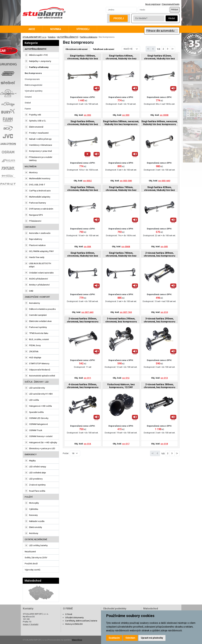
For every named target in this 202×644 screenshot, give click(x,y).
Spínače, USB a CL (38, 121)
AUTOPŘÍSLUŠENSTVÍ (68, 37)
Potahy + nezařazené (39, 133)
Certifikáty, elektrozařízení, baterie (81, 621)
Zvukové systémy (37, 485)
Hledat (172, 18)
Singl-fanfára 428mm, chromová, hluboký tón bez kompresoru (159, 189)
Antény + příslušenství (39, 285)
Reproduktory (36, 239)
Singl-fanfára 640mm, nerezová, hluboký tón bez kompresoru (159, 123)
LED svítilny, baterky (38, 545)
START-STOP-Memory (39, 363)
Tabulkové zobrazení (104, 49)
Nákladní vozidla (37, 521)
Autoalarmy (34, 303)
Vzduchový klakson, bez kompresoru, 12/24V (121, 386)
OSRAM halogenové (38, 424)
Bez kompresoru (33, 73)
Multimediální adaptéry (40, 197)
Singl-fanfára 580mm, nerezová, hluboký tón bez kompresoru (121, 123)
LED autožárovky (37, 388)
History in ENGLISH (74, 624)
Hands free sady (37, 257)
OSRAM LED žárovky (39, 418)
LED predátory (36, 479)
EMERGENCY (31, 454)
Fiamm (28, 109)
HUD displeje (35, 357)
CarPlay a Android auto (40, 191)
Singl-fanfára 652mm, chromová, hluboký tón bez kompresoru (159, 57)
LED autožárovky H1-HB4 (41, 394)
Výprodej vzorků (33, 570)
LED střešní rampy (38, 467)
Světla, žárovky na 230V (36, 557)
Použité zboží (31, 563)
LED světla (34, 400)
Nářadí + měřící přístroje (40, 139)
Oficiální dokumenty (74, 617)
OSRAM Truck (36, 430)
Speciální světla (36, 412)
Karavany (33, 515)
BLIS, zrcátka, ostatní (39, 339)
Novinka (56, 29)
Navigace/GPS (36, 215)
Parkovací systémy (38, 327)
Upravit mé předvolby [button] (152, 638)
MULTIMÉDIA (31, 166)
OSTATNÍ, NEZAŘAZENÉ (36, 539)
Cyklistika (34, 509)
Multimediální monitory (40, 178)
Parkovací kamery (37, 203)
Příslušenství (35, 221)
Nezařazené (30, 551)
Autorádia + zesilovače (40, 233)
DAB (31, 291)
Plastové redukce (37, 245)
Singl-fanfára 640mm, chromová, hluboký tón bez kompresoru (121, 57)
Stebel (28, 103)
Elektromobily (36, 527)
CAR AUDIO (30, 227)
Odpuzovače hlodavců (40, 370)
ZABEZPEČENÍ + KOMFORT (37, 297)
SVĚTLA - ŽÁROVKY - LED (37, 382)
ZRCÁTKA (34, 351)
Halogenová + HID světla (40, 406)
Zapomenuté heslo (171, 4)
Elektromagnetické (33, 85)
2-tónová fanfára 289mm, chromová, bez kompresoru (159, 254)
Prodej (119, 18)
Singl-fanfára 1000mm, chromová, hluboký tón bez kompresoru (83, 57)
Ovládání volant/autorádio (41, 273)
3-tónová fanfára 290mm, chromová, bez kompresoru (121, 320)
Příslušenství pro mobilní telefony (41, 159)
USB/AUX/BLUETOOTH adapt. (40, 265)
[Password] (153, 10)
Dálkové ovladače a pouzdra (42, 309)
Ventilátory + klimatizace (41, 145)
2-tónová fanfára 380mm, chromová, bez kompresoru (159, 386)
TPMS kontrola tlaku (39, 333)
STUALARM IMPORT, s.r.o (34, 37)
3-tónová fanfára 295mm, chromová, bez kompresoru (159, 320)
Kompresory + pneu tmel (40, 151)
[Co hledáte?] (149, 18)
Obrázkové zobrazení (77, 49)
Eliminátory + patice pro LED (42, 448)
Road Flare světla (37, 491)
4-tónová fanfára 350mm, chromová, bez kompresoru (83, 386)
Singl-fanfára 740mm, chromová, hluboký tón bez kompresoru (83, 189)
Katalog (52, 37)
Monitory (33, 172)
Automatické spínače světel (42, 376)
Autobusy (34, 533)
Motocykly (34, 503)
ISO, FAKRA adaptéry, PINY (41, 251)
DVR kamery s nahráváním (41, 209)
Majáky (32, 461)
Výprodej (83, 29)
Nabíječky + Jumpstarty (40, 61)
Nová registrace (153, 4)
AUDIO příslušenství (38, 279)
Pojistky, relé (35, 115)
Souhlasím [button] (114, 638)
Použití (29, 497)
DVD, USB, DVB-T (37, 185)
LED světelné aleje (37, 473)
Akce (32, 29)
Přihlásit (175, 10)
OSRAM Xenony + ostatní (41, 436)
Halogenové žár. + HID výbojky (43, 442)
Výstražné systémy (34, 91)
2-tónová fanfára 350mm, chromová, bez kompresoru (83, 320)
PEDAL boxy (35, 345)
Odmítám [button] (130, 638)
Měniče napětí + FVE (38, 55)
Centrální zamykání (38, 315)
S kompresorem (32, 79)
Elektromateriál (36, 127)
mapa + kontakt (31, 624)
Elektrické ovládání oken (40, 321)
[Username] (121, 10)
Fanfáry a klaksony (89, 37)
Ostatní (28, 97)
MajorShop (77, 640)
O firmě (69, 614)
